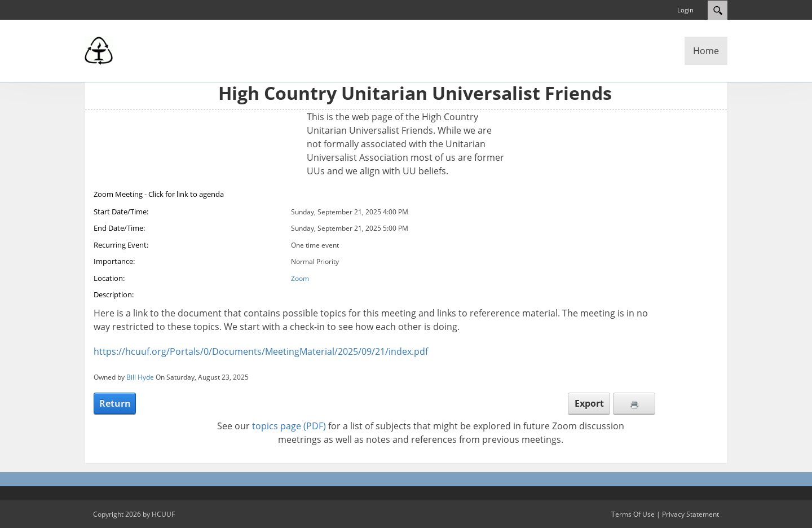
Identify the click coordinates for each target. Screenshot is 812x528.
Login (685, 10)
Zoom (300, 278)
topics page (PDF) (289, 426)
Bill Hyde (140, 377)
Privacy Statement (690, 514)
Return (115, 403)
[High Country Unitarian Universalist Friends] (99, 50)
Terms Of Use (633, 514)
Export (589, 403)
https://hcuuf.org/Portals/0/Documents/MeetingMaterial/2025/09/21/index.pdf (261, 351)
